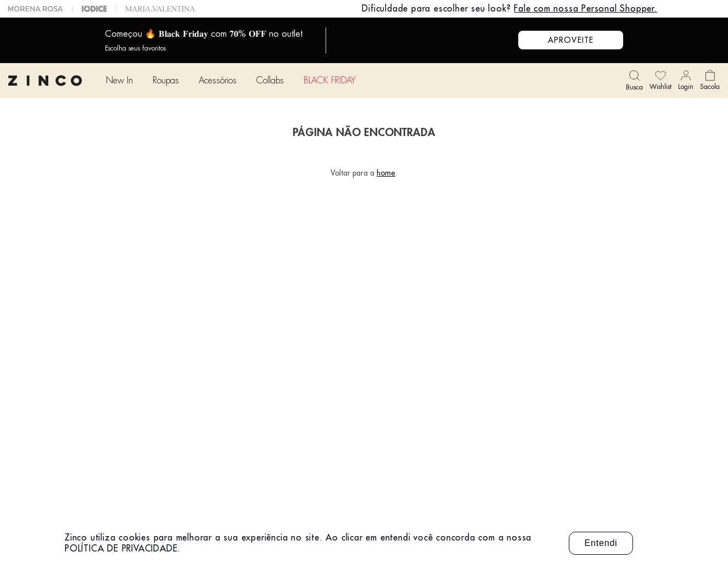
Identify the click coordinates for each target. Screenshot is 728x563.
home (386, 173)
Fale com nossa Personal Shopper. (586, 9)
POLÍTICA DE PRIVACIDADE (121, 549)
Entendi (601, 543)
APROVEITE (571, 40)
